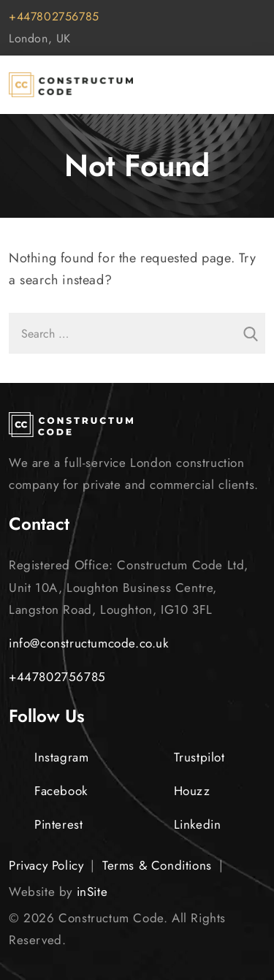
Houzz (179, 791)
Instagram (49, 757)
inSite (92, 892)
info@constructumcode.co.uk (89, 643)
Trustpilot (187, 757)
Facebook (48, 791)
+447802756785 (54, 16)
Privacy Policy (46, 865)
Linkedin (185, 824)
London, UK (40, 38)
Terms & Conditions (157, 865)
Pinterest (46, 824)
